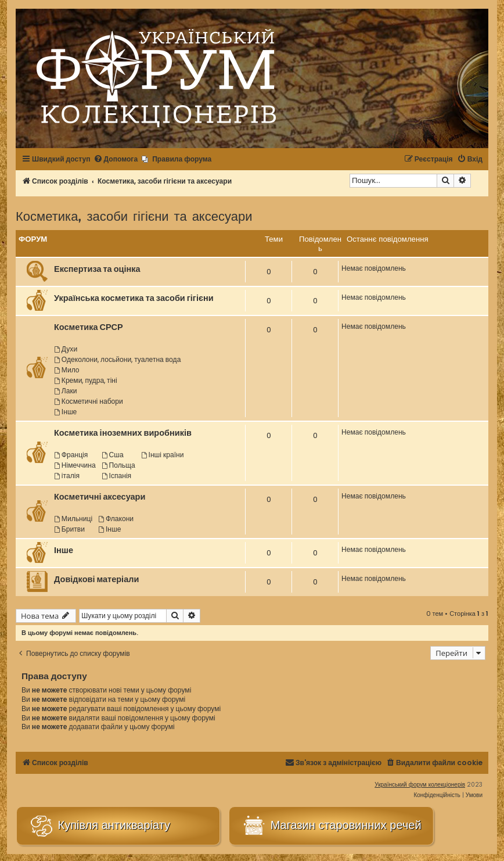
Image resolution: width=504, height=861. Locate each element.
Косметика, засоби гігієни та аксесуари (134, 215)
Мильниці (73, 519)
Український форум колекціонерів (420, 785)
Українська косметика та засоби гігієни (134, 298)
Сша (113, 455)
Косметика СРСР (89, 327)
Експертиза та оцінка (97, 269)
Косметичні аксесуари (100, 497)
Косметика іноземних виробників (123, 433)
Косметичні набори (89, 401)
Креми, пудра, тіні (86, 380)
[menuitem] (116, 159)
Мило (67, 370)
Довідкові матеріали (96, 579)
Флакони (116, 519)
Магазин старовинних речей (331, 826)
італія (67, 476)
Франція (71, 455)
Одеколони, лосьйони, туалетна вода (117, 359)
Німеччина (75, 465)
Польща (118, 465)
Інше (65, 412)
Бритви (69, 529)
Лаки (66, 391)
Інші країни (163, 455)
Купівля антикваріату (99, 826)
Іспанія (116, 476)
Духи (66, 349)
